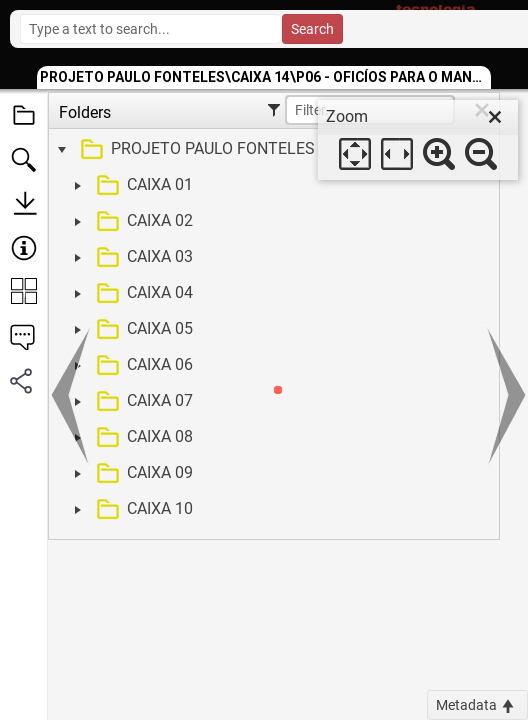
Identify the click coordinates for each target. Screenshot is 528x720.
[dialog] (418, 140)
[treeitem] (271, 150)
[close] (495, 117)
